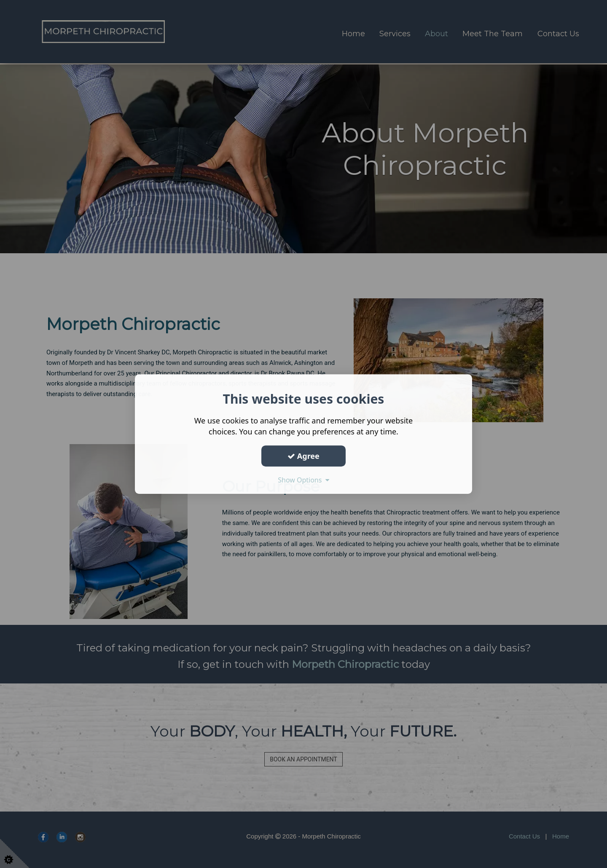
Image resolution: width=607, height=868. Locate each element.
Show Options (303, 480)
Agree (303, 456)
